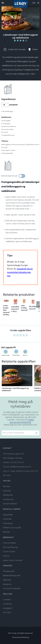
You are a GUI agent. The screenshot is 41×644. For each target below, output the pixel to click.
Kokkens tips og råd (12, 528)
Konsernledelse (10, 504)
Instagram (8, 608)
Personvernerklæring (20, 637)
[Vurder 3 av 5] (21, 335)
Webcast (7, 580)
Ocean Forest (9, 552)
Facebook (7, 604)
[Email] (18, 433)
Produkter (7, 519)
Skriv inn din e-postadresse (12, 429)
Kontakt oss (8, 499)
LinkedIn (7, 600)
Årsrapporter (9, 571)
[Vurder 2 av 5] (17, 335)
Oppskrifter (8, 515)
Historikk (7, 491)
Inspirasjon (8, 523)
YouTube (7, 613)
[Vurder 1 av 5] (14, 335)
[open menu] (3, 3)
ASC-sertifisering (10, 547)
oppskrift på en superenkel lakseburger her (20, 272)
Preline (6, 556)
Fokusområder (10, 543)
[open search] (36, 3)
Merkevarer (8, 495)
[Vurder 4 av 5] (24, 335)
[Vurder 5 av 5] (27, 335)
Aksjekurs (7, 584)
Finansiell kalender (12, 589)
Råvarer (7, 532)
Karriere (6, 486)
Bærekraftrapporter (12, 576)
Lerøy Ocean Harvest (12, 560)
